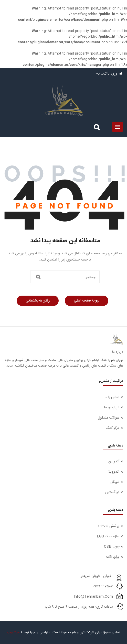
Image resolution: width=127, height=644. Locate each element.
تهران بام (117, 360)
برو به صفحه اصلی (87, 301)
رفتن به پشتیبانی (38, 301)
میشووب (13, 632)
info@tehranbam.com (93, 597)
